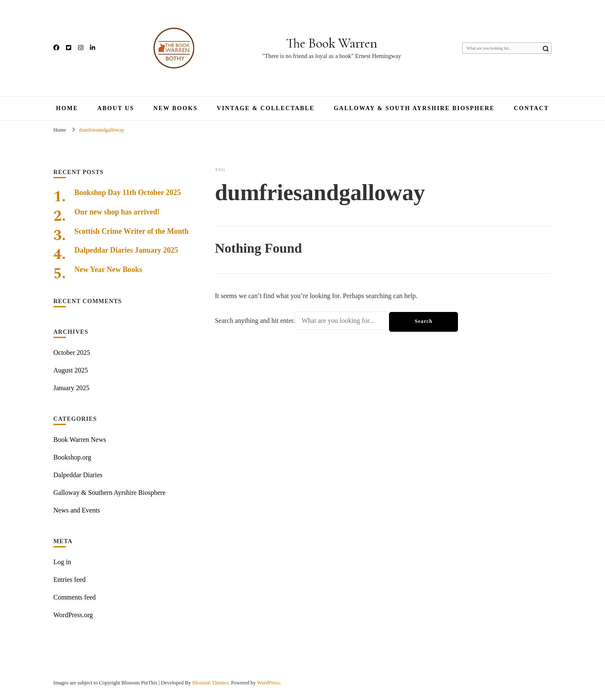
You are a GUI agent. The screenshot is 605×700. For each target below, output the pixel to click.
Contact (531, 108)
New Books (175, 108)
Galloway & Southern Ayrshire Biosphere (109, 493)
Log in (62, 562)
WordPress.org (73, 615)
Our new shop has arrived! (117, 212)
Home (67, 108)
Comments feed (75, 597)
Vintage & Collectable (266, 108)
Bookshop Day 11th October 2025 (128, 193)
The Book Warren (332, 43)
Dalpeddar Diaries (78, 475)
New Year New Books (108, 269)
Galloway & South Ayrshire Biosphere (414, 108)
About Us (116, 108)
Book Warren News (80, 440)
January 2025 (71, 388)
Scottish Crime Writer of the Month (132, 231)
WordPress (268, 683)
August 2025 (71, 370)
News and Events (77, 510)
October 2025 (72, 353)
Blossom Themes (210, 683)
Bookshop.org (72, 457)
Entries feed (70, 580)
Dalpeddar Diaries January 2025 (126, 250)
